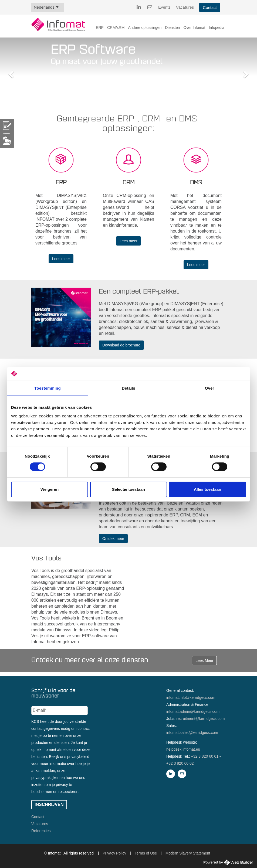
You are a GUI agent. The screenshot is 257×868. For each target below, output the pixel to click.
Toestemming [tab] (48, 388)
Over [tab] (210, 388)
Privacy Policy (114, 853)
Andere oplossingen (145, 28)
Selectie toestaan (129, 489)
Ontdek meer (113, 539)
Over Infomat (194, 28)
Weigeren (50, 489)
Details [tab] (128, 388)
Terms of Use (146, 853)
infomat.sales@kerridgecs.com (192, 733)
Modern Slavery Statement (188, 853)
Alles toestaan (208, 489)
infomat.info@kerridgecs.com (191, 697)
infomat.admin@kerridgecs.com (193, 712)
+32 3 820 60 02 (180, 763)
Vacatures (185, 7)
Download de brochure (121, 345)
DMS (196, 183)
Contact (210, 7)
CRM (128, 183)
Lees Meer (204, 661)
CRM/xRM (116, 28)
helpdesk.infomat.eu (183, 749)
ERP (100, 28)
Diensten (172, 28)
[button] (10, 73)
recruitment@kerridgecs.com (200, 719)
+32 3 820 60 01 (205, 756)
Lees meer (61, 259)
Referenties (41, 831)
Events (164, 7)
